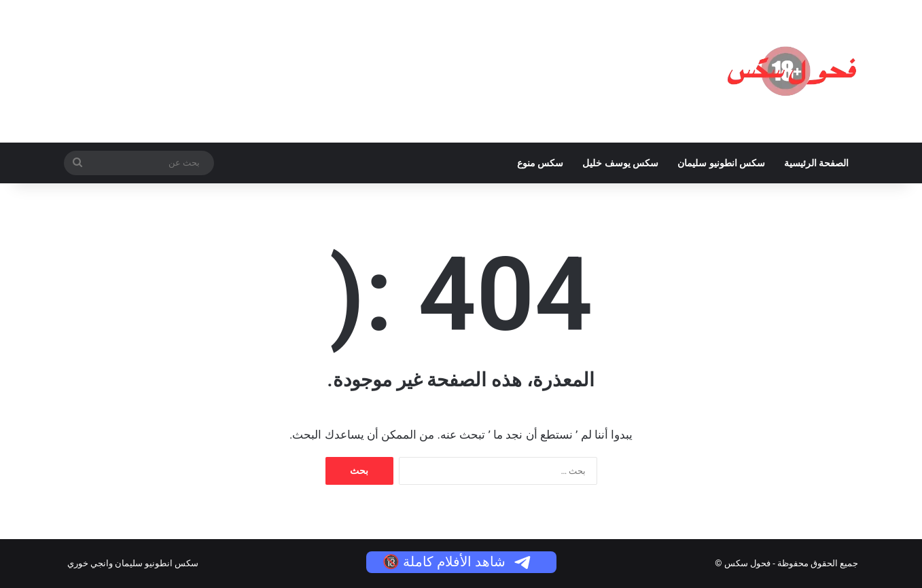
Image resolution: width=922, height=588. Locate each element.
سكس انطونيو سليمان (721, 163)
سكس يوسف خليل (620, 163)
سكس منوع (540, 163)
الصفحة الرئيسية (816, 163)
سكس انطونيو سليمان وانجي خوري (133, 563)
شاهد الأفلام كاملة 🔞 (458, 562)
